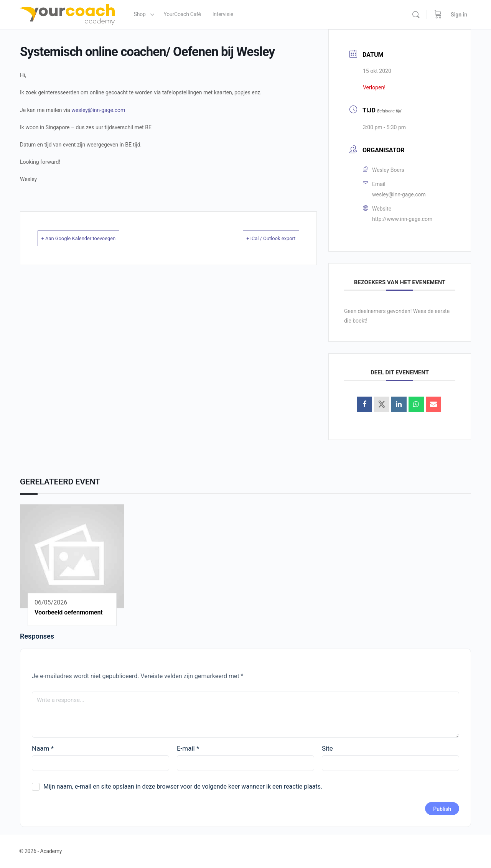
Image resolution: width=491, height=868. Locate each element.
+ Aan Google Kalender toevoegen (92, 238)
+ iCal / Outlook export (260, 238)
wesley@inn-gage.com (98, 110)
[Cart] (438, 15)
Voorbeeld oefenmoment (69, 612)
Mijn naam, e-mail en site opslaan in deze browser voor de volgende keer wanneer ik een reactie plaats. (183, 786)
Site (327, 748)
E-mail (188, 748)
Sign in (459, 15)
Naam (43, 748)
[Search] (416, 15)
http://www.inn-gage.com (402, 219)
